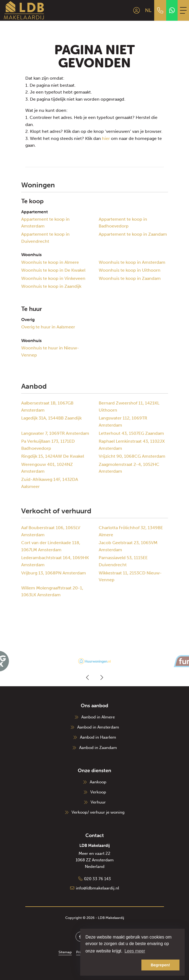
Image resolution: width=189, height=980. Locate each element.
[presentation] (88, 678)
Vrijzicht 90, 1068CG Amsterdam (132, 456)
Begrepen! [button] (160, 965)
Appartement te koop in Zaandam (133, 234)
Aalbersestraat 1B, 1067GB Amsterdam (47, 407)
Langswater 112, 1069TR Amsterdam (123, 422)
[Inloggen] (137, 10)
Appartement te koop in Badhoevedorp (123, 223)
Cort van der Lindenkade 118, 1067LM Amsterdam (51, 546)
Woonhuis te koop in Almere (50, 262)
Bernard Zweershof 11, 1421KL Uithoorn (129, 407)
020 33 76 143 (97, 879)
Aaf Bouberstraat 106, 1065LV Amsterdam (51, 531)
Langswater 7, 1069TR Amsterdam (55, 433)
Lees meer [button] (135, 951)
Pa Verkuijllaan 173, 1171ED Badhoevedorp (48, 445)
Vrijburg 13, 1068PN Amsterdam (54, 573)
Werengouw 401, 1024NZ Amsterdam (47, 468)
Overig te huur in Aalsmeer (48, 327)
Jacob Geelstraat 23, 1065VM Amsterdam (128, 546)
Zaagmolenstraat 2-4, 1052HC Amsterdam (129, 468)
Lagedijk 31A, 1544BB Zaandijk (51, 418)
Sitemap (65, 952)
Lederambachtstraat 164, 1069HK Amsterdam (55, 561)
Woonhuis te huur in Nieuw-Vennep (50, 351)
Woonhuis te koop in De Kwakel (53, 270)
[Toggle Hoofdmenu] (183, 10)
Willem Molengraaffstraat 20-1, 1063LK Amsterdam (52, 591)
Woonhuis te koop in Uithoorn (130, 270)
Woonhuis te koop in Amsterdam (132, 262)
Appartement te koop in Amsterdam (45, 223)
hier (106, 138)
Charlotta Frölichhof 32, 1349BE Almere (131, 531)
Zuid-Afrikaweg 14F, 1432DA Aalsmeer (50, 483)
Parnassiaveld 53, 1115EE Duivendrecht (123, 561)
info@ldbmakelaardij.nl (97, 888)
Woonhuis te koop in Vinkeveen (53, 278)
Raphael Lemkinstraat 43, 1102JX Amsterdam (132, 445)
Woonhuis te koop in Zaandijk (51, 286)
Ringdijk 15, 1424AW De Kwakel (53, 456)
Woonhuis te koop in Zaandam (130, 278)
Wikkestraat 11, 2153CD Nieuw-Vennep (130, 576)
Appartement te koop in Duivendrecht (45, 238)
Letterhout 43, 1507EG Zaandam (131, 433)
